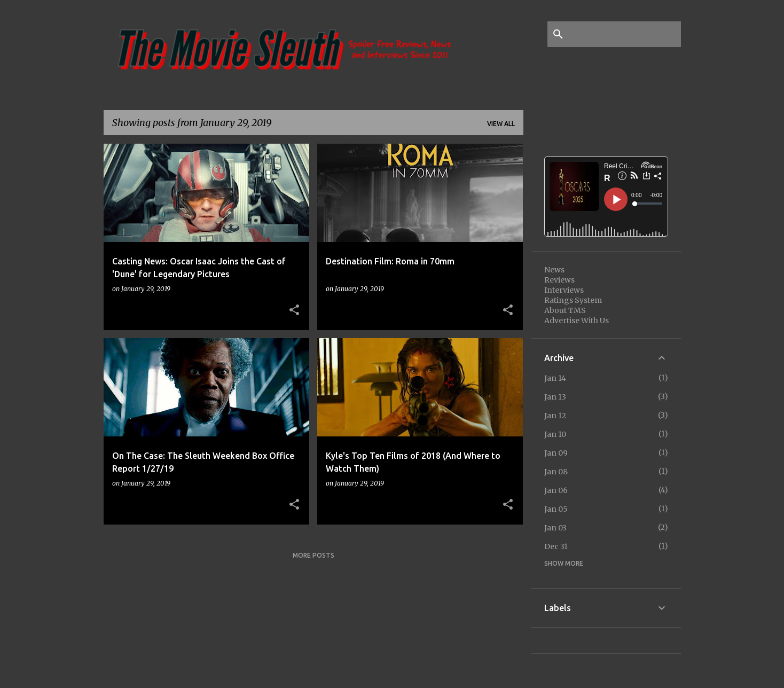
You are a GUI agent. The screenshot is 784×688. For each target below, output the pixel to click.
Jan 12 (555, 416)
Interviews (564, 290)
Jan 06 (556, 490)
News (554, 270)
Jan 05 (556, 509)
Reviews (559, 280)
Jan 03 (555, 528)
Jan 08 (556, 472)
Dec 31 (556, 546)
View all (501, 124)
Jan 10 (555, 434)
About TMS (565, 310)
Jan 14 (555, 378)
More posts (313, 555)
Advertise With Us (577, 320)
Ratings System (573, 300)
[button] (294, 310)
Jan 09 (556, 453)
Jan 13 (555, 397)
